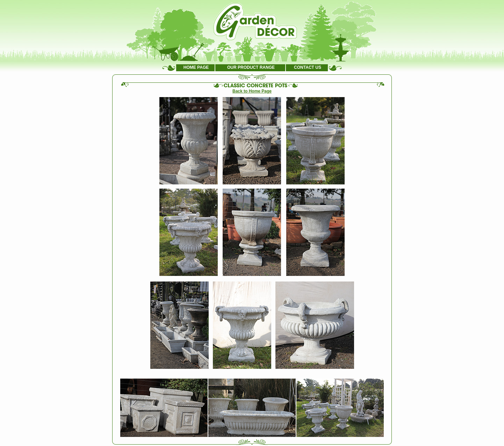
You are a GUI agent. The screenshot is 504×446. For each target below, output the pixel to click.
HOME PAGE (196, 67)
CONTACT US (308, 67)
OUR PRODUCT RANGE (251, 67)
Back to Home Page (252, 91)
